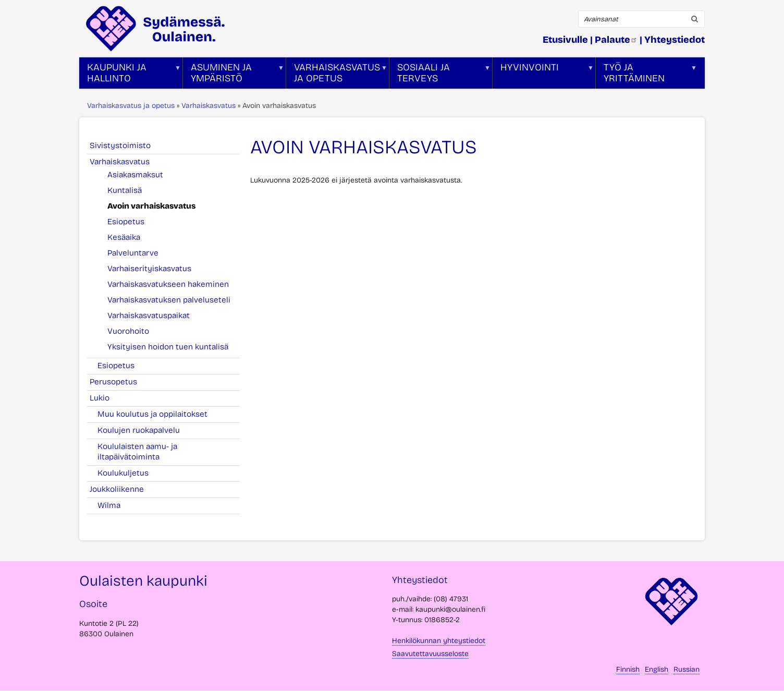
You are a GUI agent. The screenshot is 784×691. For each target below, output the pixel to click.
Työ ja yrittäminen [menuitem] (646, 75)
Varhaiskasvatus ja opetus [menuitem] (337, 75)
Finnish (628, 669)
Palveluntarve (133, 253)
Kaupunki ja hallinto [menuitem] (130, 75)
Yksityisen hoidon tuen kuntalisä (168, 347)
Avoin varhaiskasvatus (151, 206)
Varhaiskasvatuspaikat (149, 316)
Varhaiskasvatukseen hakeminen (168, 284)
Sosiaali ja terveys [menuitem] (440, 75)
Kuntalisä (125, 190)
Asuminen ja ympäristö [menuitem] (234, 75)
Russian (687, 669)
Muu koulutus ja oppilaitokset (152, 414)
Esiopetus (126, 222)
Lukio (105, 398)
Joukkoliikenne (123, 489)
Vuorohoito (128, 331)
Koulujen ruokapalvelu (139, 430)
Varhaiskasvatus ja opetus (131, 106)
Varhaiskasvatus (209, 106)
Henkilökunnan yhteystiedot (439, 641)
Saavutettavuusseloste (430, 654)
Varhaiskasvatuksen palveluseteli (169, 300)
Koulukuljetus (123, 473)
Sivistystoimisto (126, 146)
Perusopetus (119, 382)
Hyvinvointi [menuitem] (543, 75)
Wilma (109, 505)
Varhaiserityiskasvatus (149, 269)
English (657, 669)
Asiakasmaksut (135, 175)
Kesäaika (124, 237)
